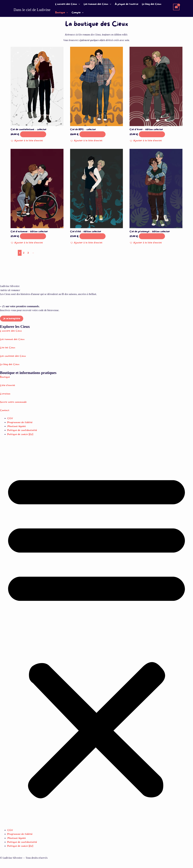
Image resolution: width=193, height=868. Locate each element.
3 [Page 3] (28, 253)
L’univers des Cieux (68, 4)
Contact (5, 410)
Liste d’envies (8, 385)
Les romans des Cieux (97, 4)
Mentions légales (17, 426)
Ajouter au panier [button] (33, 134)
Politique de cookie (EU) (20, 434)
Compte (78, 13)
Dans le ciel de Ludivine (32, 10)
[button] (79, 4)
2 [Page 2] (24, 253)
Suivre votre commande (13, 402)
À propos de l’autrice (127, 4)
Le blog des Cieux (152, 4)
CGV (10, 418)
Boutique (62, 13)
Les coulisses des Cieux (13, 356)
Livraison (5, 394)
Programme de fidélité (20, 422)
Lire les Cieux (8, 348)
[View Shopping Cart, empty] (176, 7)
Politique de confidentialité (22, 430)
